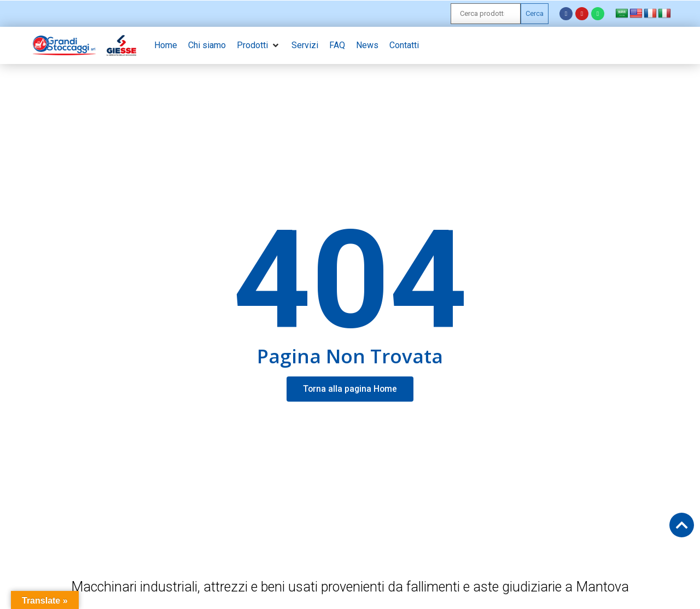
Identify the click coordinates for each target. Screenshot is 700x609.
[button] (259, 45)
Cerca (535, 13)
